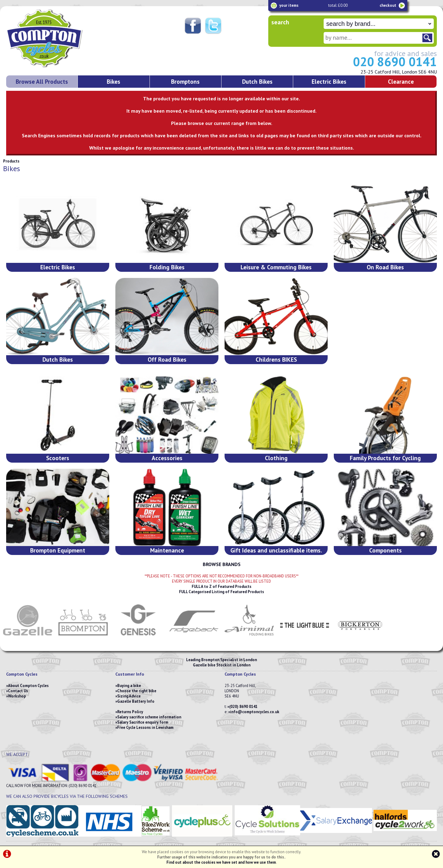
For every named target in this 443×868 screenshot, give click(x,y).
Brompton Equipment (58, 550)
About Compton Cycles (28, 686)
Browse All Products (42, 81)
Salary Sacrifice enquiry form (143, 722)
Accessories (167, 458)
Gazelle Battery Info (136, 701)
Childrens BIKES (276, 359)
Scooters (58, 458)
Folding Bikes (167, 267)
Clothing (276, 458)
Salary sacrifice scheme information (149, 717)
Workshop (17, 696)
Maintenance (167, 550)
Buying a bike (129, 686)
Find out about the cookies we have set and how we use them (221, 862)
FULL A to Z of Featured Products (221, 587)
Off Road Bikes (167, 359)
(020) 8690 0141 (243, 707)
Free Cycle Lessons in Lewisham (145, 727)
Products (11, 161)
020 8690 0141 (395, 62)
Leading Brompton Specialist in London (221, 660)
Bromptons (185, 81)
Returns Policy (130, 712)
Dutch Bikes (257, 81)
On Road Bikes (385, 267)
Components (385, 550)
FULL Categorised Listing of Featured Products (221, 592)
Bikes (114, 81)
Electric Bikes (329, 81)
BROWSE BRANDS (222, 564)
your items (289, 5)
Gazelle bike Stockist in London (222, 665)
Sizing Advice (129, 696)
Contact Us (18, 691)
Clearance (401, 81)
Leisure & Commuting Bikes (276, 267)
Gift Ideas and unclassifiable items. (276, 550)
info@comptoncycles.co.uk (255, 712)
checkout (388, 5)
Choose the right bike (137, 691)
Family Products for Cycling (385, 458)
